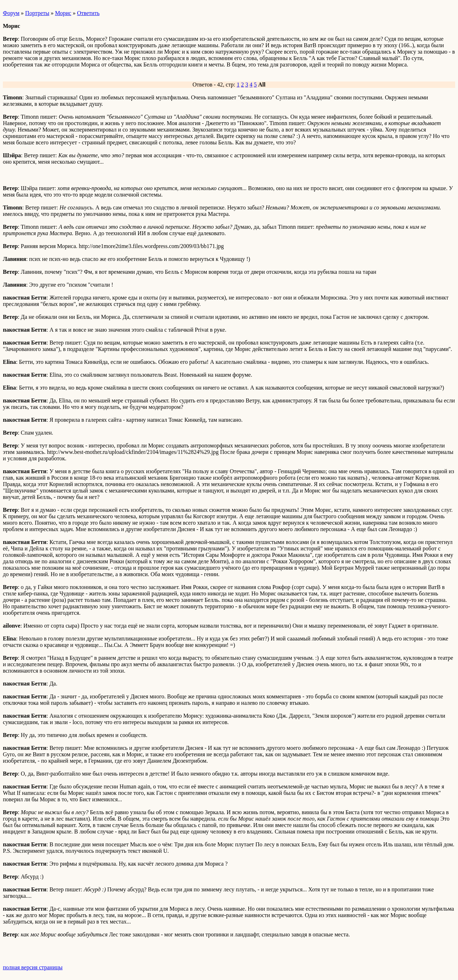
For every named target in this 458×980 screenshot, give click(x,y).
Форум (11, 13)
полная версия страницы (33, 967)
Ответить (88, 13)
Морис (63, 13)
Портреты (37, 13)
